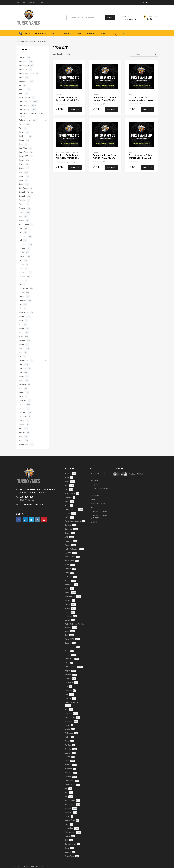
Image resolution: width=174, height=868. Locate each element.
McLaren (22, 248)
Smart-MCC (23, 156)
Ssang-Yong (23, 152)
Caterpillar (23, 416)
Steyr (21, 144)
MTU (20, 232)
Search (110, 18)
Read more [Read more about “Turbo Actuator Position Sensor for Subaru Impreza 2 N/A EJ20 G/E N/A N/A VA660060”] (147, 109)
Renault (22, 196)
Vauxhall (22, 89)
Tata (21, 128)
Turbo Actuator (25, 120)
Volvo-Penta (24, 65)
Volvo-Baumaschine (27, 73)
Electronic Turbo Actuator (67, 152)
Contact (91, 33)
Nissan (21, 220)
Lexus (21, 280)
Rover (21, 184)
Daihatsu (22, 384)
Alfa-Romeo (24, 444)
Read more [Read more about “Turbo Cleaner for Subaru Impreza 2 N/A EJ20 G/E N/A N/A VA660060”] (111, 109)
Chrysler (22, 408)
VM (20, 85)
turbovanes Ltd (36, 866)
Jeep (21, 320)
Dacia (21, 396)
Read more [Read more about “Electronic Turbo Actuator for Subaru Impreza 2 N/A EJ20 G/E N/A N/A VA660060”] (75, 167)
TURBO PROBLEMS (99, 511)
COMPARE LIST (44, 3)
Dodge (21, 376)
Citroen (22, 404)
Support (68, 33)
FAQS (103, 33)
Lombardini (23, 272)
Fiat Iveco (23, 368)
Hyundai (22, 340)
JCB (20, 324)
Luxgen (22, 264)
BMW (21, 428)
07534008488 (128, 19)
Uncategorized (25, 97)
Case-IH (22, 420)
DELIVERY (95, 495)
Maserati (22, 256)
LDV (20, 284)
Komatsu (22, 300)
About (54, 33)
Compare (94, 485)
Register (155, 2)
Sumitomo (23, 136)
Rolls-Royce (23, 188)
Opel (20, 216)
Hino (20, 352)
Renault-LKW (24, 192)
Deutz (21, 380)
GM (20, 356)
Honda (21, 344)
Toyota (22, 124)
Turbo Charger (24, 109)
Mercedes (22, 244)
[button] (123, 33)
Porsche (22, 200)
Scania (21, 176)
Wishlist (94, 522)
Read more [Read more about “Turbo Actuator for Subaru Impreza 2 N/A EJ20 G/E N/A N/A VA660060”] (111, 167)
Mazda (21, 252)
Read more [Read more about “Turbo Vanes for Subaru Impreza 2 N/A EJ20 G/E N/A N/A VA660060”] (75, 109)
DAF (20, 388)
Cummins (22, 400)
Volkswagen (23, 81)
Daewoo (22, 392)
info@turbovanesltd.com (31, 505)
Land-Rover (23, 288)
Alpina (21, 440)
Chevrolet (23, 412)
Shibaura (22, 168)
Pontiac (22, 204)
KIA (20, 304)
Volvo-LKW (23, 69)
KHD (20, 308)
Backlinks (94, 481)
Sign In (148, 2)
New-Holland (24, 224)
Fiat (20, 372)
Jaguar (22, 328)
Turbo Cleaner (24, 105)
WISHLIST (32, 3)
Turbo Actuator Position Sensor (31, 113)
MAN (20, 260)
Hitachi (22, 348)
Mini (20, 240)
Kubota (22, 296)
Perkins (22, 212)
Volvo (21, 77)
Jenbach (22, 316)
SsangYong (23, 148)
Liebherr (22, 276)
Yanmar (22, 57)
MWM (21, 228)
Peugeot (22, 208)
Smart (21, 160)
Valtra (21, 93)
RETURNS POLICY (98, 503)
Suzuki (21, 132)
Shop (93, 507)
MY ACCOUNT (20, 3)
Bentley (22, 432)
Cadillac (22, 424)
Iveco (21, 332)
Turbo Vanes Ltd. (25, 101)
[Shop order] (144, 54)
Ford (20, 364)
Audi (20, 436)
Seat (21, 172)
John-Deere (23, 312)
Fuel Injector (24, 360)
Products (41, 33)
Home (18, 41)
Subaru (59, 94)
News (80, 33)
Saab (21, 180)
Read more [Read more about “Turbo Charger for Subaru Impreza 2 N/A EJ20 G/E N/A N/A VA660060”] (147, 167)
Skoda (21, 164)
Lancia (21, 292)
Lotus (21, 268)
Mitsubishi (23, 236)
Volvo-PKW (23, 61)
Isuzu (21, 336)
